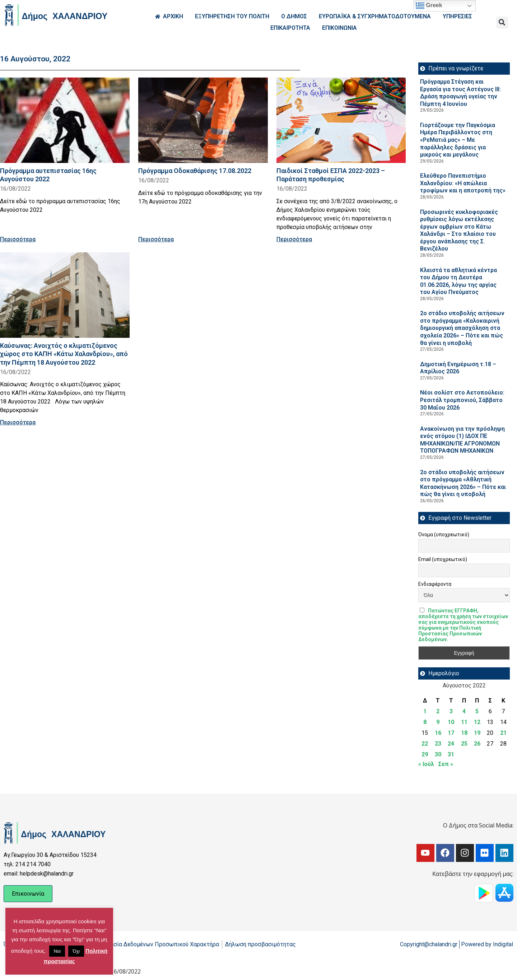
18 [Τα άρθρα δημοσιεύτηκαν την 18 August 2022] (464, 733)
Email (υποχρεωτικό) (443, 559)
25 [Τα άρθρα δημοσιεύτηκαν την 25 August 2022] (464, 744)
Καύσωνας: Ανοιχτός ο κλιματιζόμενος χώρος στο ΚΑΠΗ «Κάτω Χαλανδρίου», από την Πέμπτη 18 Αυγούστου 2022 (64, 354)
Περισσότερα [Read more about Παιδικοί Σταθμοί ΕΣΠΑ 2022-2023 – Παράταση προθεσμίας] (294, 239)
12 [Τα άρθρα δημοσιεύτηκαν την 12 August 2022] (477, 722)
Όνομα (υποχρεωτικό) (444, 535)
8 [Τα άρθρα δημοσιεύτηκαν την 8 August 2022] (425, 722)
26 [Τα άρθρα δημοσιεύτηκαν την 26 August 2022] (477, 744)
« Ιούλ (426, 764)
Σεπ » (446, 764)
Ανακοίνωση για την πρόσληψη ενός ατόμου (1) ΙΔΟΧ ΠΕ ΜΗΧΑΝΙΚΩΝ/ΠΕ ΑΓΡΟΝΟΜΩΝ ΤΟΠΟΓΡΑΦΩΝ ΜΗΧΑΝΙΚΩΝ (462, 440)
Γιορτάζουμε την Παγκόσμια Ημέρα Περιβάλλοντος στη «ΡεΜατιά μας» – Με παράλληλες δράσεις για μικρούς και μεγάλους (458, 140)
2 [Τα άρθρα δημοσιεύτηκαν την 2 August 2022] (438, 711)
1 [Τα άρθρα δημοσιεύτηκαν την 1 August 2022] (425, 711)
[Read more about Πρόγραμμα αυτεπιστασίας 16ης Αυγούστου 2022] (65, 120)
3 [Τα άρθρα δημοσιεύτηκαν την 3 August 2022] (451, 711)
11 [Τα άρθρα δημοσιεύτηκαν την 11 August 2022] (464, 722)
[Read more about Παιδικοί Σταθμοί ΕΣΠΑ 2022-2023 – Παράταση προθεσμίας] (341, 120)
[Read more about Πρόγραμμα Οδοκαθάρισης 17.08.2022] (203, 120)
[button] (502, 22)
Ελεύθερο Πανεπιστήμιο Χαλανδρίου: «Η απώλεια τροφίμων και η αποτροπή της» (463, 183)
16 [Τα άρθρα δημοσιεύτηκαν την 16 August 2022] (438, 733)
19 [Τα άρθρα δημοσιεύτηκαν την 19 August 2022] (477, 733)
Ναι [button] (57, 951)
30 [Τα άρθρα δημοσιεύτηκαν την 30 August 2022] (438, 754)
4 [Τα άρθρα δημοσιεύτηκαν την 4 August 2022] (464, 711)
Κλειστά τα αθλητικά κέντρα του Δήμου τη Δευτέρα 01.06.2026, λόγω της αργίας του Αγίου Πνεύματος (458, 281)
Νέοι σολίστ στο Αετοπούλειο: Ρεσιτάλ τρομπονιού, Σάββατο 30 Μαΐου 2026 (462, 400)
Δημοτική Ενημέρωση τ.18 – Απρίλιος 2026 (458, 368)
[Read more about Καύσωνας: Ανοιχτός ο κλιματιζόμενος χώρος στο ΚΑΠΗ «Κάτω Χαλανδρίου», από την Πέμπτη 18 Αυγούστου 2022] (65, 295)
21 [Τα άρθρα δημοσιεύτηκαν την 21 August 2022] (503, 733)
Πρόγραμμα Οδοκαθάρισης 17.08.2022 (195, 171)
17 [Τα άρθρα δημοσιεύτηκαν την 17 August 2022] (451, 733)
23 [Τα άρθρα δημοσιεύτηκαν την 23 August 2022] (438, 744)
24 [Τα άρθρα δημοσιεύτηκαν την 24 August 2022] (451, 744)
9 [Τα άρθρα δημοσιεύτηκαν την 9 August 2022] (438, 722)
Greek (429, 6)
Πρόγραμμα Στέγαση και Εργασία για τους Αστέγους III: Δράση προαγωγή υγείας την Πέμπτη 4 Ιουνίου (460, 93)
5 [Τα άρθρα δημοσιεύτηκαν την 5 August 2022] (477, 711)
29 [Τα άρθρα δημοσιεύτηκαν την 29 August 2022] (425, 754)
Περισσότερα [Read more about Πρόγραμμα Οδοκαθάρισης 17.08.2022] (156, 239)
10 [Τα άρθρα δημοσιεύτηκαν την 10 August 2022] (451, 722)
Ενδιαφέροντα (435, 584)
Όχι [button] (76, 951)
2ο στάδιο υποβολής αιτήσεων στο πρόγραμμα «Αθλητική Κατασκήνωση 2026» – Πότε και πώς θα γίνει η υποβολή (463, 483)
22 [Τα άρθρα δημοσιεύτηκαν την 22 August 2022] (425, 744)
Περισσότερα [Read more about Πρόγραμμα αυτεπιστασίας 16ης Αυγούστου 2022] (18, 239)
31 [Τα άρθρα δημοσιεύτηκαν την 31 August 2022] (451, 754)
